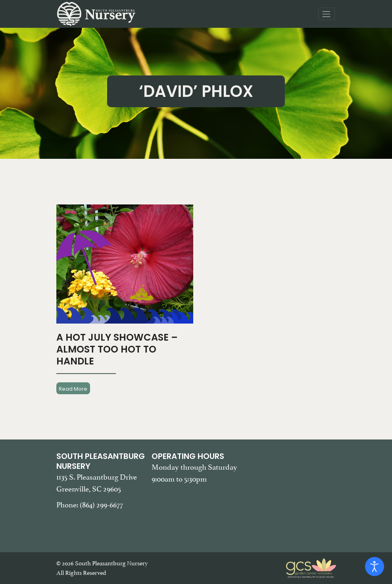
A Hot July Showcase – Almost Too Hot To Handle (117, 349)
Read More (73, 388)
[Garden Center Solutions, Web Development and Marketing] (311, 567)
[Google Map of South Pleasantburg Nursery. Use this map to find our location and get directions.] (291, 491)
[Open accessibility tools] (375, 567)
